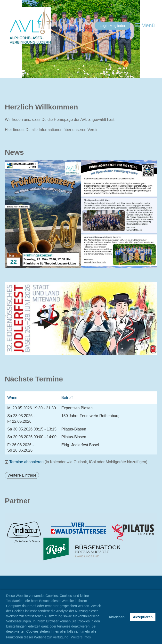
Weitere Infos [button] (81, 637)
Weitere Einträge (22, 475)
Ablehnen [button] (117, 617)
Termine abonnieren (26, 462)
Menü (145, 25)
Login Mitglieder (113, 26)
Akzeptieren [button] (143, 617)
